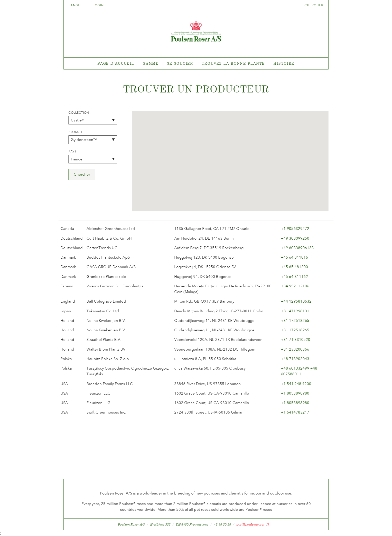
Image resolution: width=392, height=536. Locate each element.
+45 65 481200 (294, 267)
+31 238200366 (295, 349)
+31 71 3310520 (296, 340)
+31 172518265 (295, 321)
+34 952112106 (295, 286)
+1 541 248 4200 (296, 384)
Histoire (284, 63)
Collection (79, 113)
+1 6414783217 (295, 412)
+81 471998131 (295, 311)
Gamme (151, 63)
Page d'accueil (116, 63)
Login (98, 5)
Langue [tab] (77, 5)
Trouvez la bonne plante (233, 63)
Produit (75, 132)
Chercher (314, 5)
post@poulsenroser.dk (253, 524)
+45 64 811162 (294, 277)
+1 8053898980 (295, 393)
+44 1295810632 (296, 301)
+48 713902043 (295, 359)
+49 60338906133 (297, 248)
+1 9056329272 (295, 229)
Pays (72, 151)
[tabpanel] (196, 64)
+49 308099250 (295, 238)
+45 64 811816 (294, 257)
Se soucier (180, 63)
